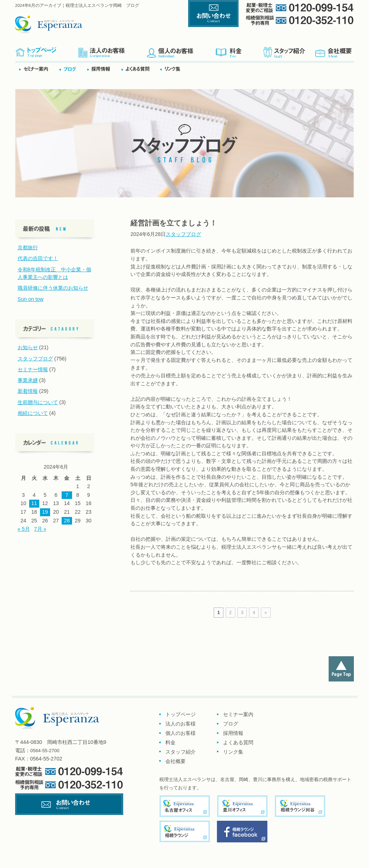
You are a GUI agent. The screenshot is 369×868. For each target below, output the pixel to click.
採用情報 (233, 733)
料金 (239, 50)
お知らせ (28, 347)
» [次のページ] (266, 613)
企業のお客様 (112, 50)
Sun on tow (31, 299)
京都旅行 (28, 247)
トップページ (47, 50)
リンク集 (172, 69)
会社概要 (334, 50)
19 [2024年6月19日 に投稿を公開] (45, 512)
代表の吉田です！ (38, 258)
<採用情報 (104, 69)
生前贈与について (38, 402)
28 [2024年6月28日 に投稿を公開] (67, 521)
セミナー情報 (33, 369)
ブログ (73, 69)
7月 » (40, 529)
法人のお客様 (181, 724)
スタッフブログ (183, 234)
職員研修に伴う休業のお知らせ (53, 288)
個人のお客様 (181, 50)
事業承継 (28, 380)
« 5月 (24, 529)
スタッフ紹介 (289, 50)
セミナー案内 (39, 69)
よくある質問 (140, 69)
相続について (33, 413)
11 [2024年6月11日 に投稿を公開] (34, 503)
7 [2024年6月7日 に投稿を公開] (67, 495)
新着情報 (28, 391)
